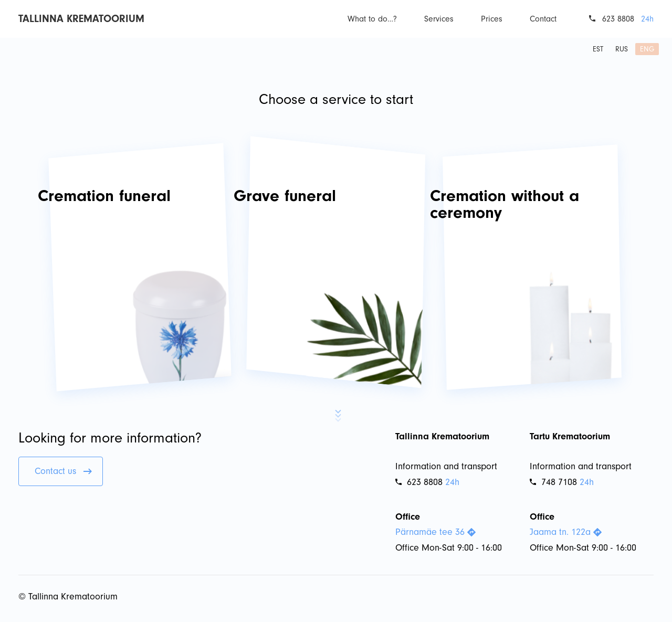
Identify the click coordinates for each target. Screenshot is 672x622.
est (598, 49)
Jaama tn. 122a (566, 532)
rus (622, 49)
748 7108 (553, 482)
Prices (492, 19)
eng (647, 49)
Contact (543, 19)
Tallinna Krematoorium (81, 19)
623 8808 (618, 19)
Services (439, 19)
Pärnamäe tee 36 (435, 532)
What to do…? (372, 19)
